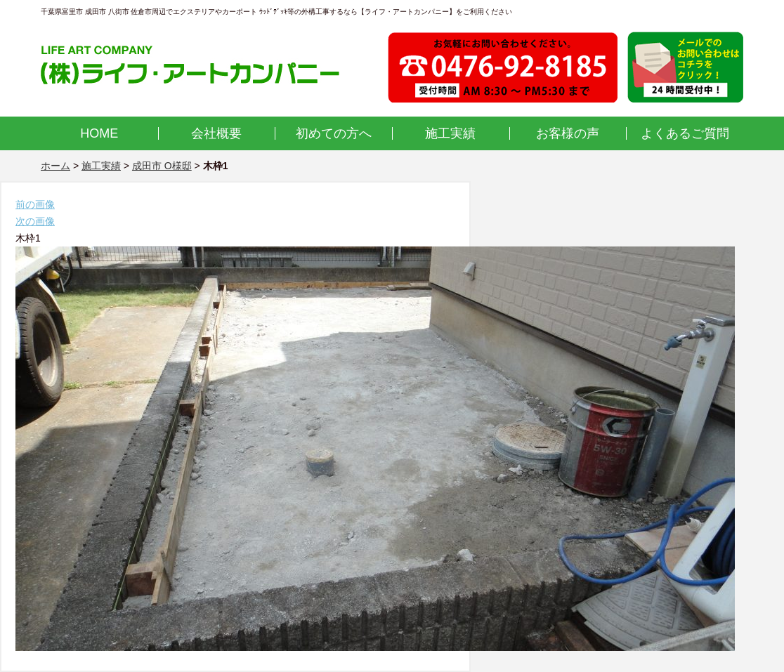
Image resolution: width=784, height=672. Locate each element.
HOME (99, 133)
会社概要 (216, 133)
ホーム (55, 166)
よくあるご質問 (685, 133)
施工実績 (450, 133)
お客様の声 (568, 133)
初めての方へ (334, 133)
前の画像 (35, 204)
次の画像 (35, 221)
